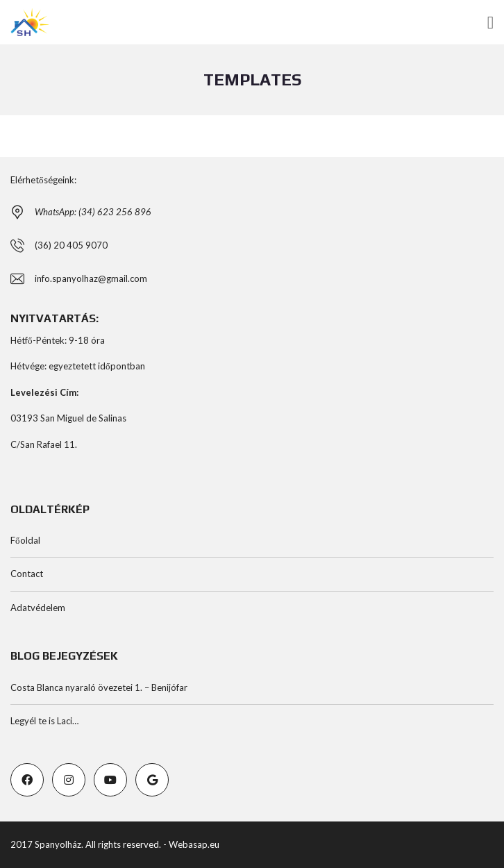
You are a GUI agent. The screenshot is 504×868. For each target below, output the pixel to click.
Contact (27, 574)
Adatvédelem (38, 608)
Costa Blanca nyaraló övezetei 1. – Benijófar (99, 687)
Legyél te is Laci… (44, 721)
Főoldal (25, 540)
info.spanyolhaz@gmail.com (91, 278)
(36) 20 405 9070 (71, 245)
